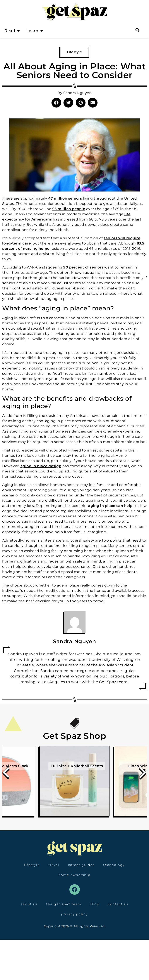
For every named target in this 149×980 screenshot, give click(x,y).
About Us (29, 904)
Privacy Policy (74, 914)
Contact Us (118, 904)
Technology (114, 865)
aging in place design (41, 466)
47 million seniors (65, 198)
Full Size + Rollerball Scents (77, 766)
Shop (95, 904)
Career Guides (81, 865)
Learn (35, 31)
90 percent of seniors (83, 267)
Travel (54, 865)
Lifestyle (75, 52)
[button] (56, 103)
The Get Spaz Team (64, 904)
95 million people (69, 209)
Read (12, 31)
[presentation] (6, 774)
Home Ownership (74, 875)
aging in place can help (110, 506)
